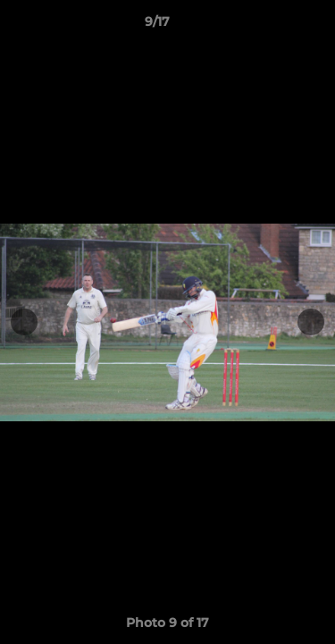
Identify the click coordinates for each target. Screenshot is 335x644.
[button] (271, 26)
